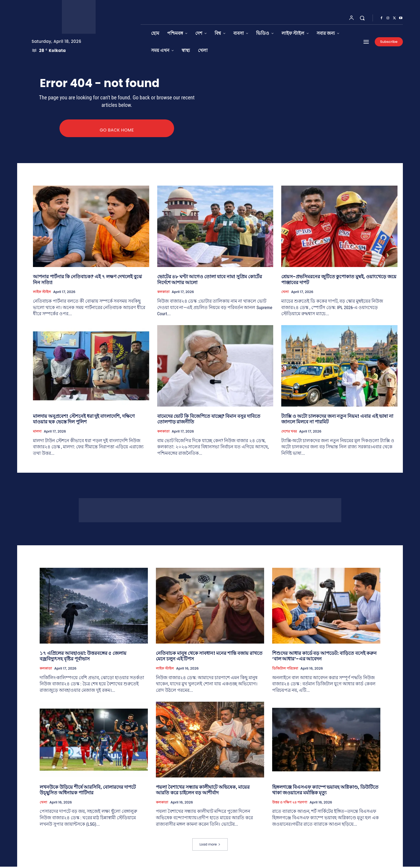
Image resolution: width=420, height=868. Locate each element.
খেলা (285, 293)
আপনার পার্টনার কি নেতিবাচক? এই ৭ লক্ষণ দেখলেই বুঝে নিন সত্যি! (87, 281)
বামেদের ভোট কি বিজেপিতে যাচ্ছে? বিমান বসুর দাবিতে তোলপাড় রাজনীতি (209, 420)
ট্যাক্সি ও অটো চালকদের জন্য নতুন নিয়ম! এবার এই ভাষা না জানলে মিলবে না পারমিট (337, 420)
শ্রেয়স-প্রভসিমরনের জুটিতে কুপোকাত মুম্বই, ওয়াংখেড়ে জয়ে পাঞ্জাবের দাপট (339, 281)
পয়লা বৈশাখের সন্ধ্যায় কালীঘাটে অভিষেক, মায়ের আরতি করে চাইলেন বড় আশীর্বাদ (203, 791)
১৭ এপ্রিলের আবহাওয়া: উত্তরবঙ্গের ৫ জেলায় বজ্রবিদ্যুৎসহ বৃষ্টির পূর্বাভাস (83, 657)
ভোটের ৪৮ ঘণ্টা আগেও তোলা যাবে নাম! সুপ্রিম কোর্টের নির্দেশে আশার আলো (210, 281)
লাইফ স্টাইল (42, 293)
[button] (362, 18)
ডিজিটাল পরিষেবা (285, 670)
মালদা (37, 433)
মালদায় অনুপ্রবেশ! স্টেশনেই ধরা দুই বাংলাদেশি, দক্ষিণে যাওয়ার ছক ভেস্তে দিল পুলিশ (84, 420)
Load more (210, 846)
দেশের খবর (289, 433)
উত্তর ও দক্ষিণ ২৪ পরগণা (290, 804)
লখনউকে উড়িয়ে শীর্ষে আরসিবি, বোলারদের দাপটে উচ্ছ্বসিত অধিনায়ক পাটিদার (88, 791)
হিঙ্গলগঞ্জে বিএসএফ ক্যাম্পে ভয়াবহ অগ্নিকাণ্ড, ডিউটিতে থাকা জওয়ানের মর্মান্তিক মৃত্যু (325, 791)
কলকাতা (163, 293)
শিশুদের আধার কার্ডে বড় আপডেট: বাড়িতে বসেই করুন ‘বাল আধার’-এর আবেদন (324, 657)
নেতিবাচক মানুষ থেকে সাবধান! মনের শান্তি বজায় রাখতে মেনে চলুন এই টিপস (209, 657)
